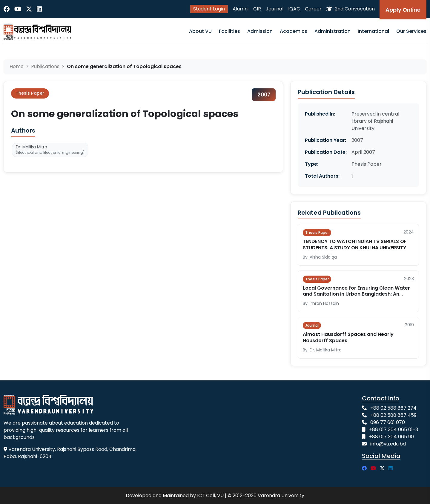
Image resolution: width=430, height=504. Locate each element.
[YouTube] (18, 9)
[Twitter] (29, 9)
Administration (333, 31)
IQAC (294, 9)
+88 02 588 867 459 (393, 415)
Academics (294, 31)
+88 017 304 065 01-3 (394, 430)
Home (17, 66)
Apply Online (403, 10)
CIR (257, 9)
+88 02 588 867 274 (393, 408)
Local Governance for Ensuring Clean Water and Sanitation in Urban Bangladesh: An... (356, 291)
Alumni (241, 9)
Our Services (411, 31)
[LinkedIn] (39, 9)
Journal (275, 9)
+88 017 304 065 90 (391, 437)
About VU (200, 31)
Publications (45, 66)
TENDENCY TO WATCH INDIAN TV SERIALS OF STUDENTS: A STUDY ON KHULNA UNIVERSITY (355, 245)
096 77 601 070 (388, 422)
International (373, 31)
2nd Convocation (351, 9)
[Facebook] (7, 9)
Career (313, 9)
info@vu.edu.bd (388, 444)
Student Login (209, 9)
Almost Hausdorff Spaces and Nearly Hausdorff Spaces (348, 337)
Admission (260, 31)
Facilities (229, 31)
